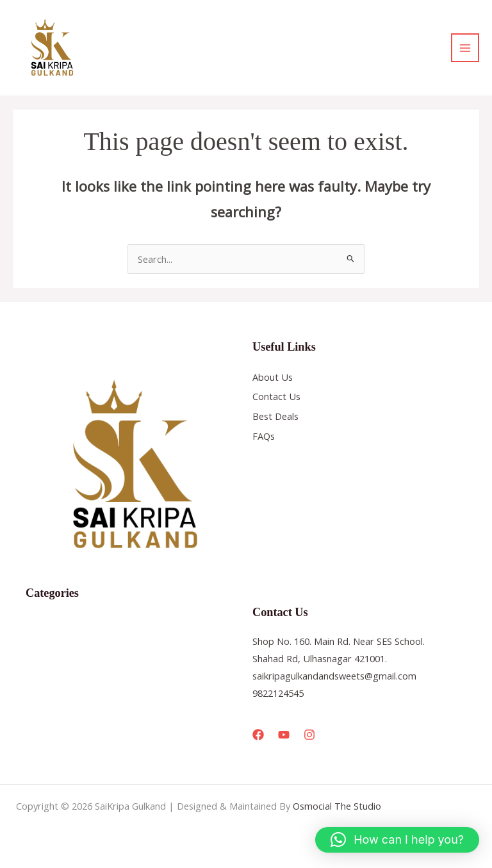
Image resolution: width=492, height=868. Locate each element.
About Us (273, 377)
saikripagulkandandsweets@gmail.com (334, 676)
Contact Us (276, 396)
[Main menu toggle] (465, 47)
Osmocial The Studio (337, 806)
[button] (397, 840)
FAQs (264, 436)
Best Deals (275, 416)
